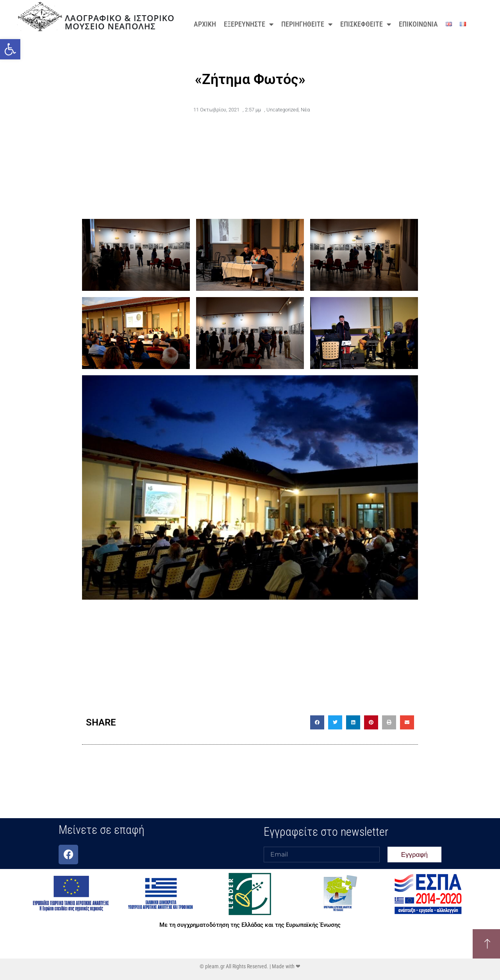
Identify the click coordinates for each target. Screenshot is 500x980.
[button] (10, 49)
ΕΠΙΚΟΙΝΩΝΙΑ (418, 24)
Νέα (305, 110)
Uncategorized (282, 110)
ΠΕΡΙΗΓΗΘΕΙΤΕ (307, 24)
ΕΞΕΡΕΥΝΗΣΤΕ (249, 24)
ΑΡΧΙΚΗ (205, 24)
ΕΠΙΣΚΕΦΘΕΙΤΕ (366, 24)
